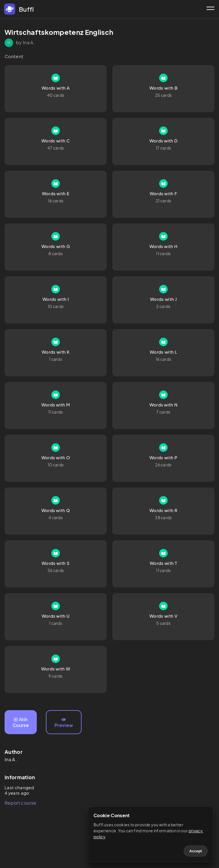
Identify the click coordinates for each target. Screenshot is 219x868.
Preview (64, 723)
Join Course (21, 722)
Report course (20, 803)
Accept (196, 851)
